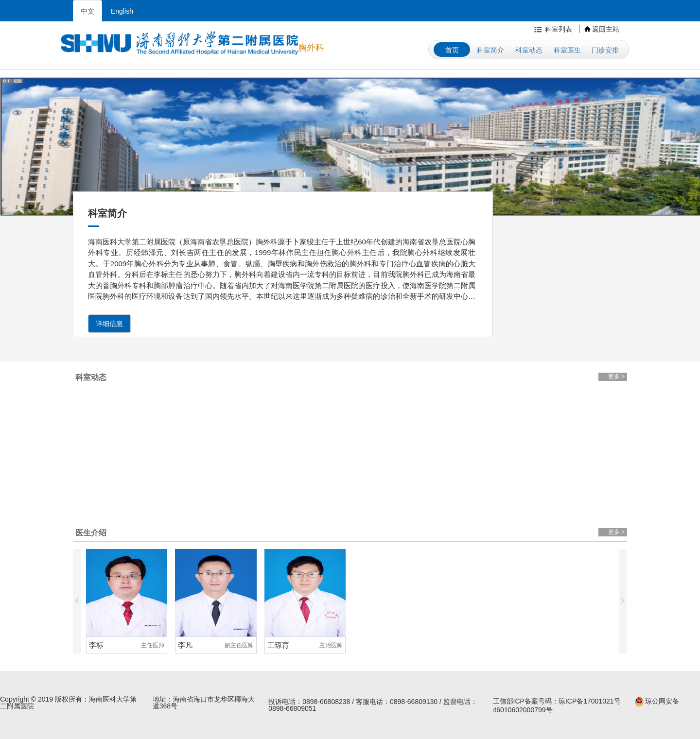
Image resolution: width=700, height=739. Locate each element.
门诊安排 (605, 50)
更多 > (616, 377)
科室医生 (567, 50)
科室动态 (529, 50)
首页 (452, 50)
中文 (87, 11)
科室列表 (552, 29)
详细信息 (109, 324)
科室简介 (490, 50)
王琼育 (278, 645)
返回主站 (602, 29)
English (122, 11)
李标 (96, 645)
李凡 (185, 645)
